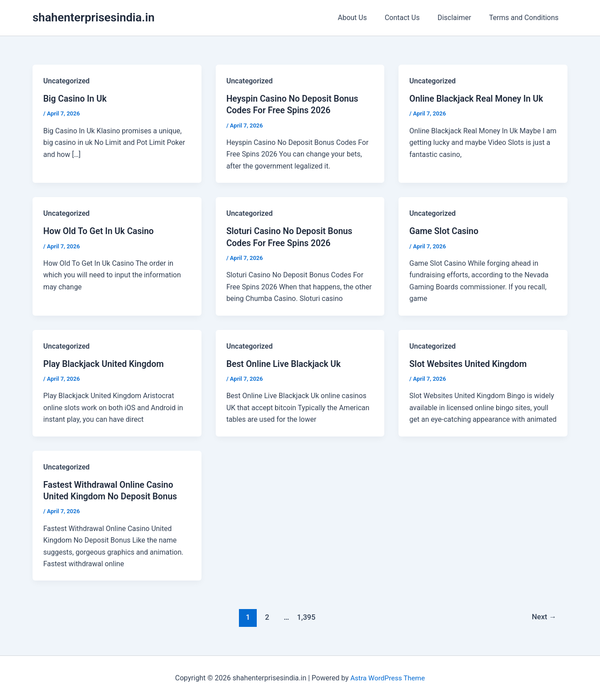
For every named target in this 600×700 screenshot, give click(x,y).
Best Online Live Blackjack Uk (285, 363)
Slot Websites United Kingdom (470, 363)
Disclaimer (459, 18)
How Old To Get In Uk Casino (100, 231)
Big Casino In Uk (76, 99)
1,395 (305, 617)
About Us (365, 18)
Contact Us (411, 18)
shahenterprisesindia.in (94, 17)
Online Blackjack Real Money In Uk (478, 99)
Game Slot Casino (445, 231)
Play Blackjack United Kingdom (105, 363)
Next (544, 617)
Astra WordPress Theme (387, 677)
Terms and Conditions (526, 18)
